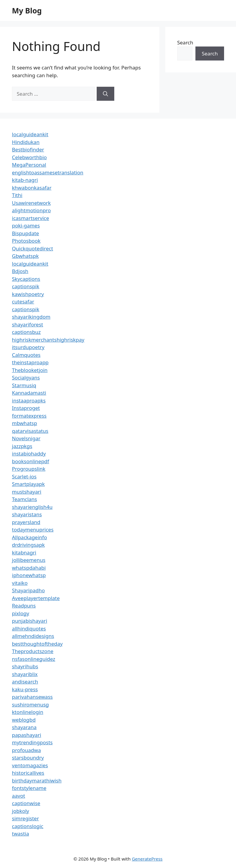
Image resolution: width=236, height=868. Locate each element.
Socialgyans (26, 378)
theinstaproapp (30, 362)
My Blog (27, 10)
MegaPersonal (29, 165)
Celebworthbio (29, 157)
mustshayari (27, 492)
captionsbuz (26, 332)
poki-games (26, 225)
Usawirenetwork (31, 203)
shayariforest (27, 324)
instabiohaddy (29, 454)
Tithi (17, 195)
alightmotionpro (31, 210)
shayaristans (27, 514)
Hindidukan (26, 142)
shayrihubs (25, 666)
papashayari (27, 735)
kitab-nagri (25, 180)
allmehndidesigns (33, 636)
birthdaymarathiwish (37, 781)
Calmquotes (26, 355)
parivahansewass (32, 697)
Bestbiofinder (28, 149)
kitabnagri (24, 552)
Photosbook (26, 241)
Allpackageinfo (29, 537)
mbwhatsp (24, 423)
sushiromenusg (30, 705)
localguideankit (30, 134)
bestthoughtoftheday (37, 644)
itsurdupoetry (28, 347)
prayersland (26, 522)
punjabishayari (30, 621)
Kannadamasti (29, 393)
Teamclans (24, 499)
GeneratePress (147, 859)
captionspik (26, 286)
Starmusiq (24, 385)
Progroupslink (29, 469)
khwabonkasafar (32, 188)
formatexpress (29, 416)
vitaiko (20, 583)
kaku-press (25, 689)
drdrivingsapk (28, 545)
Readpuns (24, 606)
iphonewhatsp (29, 575)
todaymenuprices (33, 530)
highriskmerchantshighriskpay (48, 340)
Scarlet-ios (24, 476)
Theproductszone (33, 651)
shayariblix (25, 674)
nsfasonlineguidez (34, 659)
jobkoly (21, 811)
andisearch (25, 682)
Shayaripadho (28, 590)
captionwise (26, 803)
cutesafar (23, 302)
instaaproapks (29, 400)
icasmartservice (30, 218)
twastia (20, 834)
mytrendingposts (32, 742)
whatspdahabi (29, 568)
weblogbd (24, 720)
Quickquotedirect (33, 248)
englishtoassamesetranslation (48, 172)
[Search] (105, 94)
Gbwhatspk (25, 256)
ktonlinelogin (28, 712)
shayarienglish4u (32, 507)
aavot (18, 796)
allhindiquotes (29, 628)
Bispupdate (26, 233)
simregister (25, 818)
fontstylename (29, 788)
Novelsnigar (26, 438)
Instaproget (26, 408)
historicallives (28, 773)
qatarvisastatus (30, 431)
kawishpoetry (28, 294)
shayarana (24, 727)
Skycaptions (26, 279)
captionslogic (28, 826)
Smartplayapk (28, 484)
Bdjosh (20, 271)
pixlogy (21, 613)
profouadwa (26, 750)
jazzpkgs (22, 446)
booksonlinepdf (31, 461)
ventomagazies (30, 765)
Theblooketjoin (30, 370)
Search (185, 42)
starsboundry (28, 758)
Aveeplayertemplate (36, 598)
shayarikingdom (31, 317)
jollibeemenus (29, 560)
